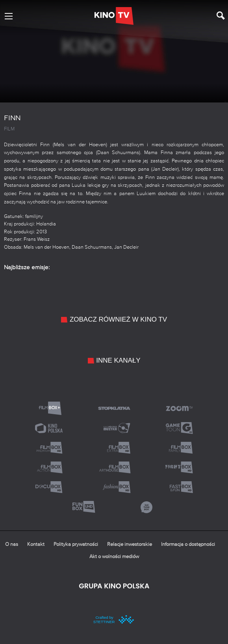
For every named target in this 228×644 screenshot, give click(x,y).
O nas (12, 544)
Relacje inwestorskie (130, 544)
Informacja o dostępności (188, 544)
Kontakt (36, 544)
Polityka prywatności (76, 544)
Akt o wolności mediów (114, 557)
